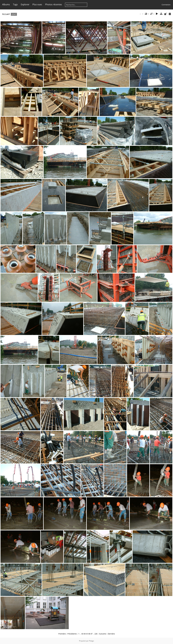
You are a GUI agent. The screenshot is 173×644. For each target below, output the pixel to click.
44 (85, 634)
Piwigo (92, 641)
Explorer (25, 4)
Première (62, 634)
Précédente (72, 634)
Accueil (6, 14)
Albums (6, 4)
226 (96, 634)
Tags (15, 4)
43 (82, 634)
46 (89, 634)
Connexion (166, 5)
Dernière (111, 634)
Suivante (103, 634)
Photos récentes (54, 4)
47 (92, 634)
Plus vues (37, 4)
